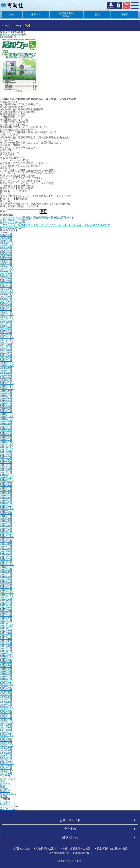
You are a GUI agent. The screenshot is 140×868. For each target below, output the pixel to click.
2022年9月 (6, 322)
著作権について (84, 853)
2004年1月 (6, 768)
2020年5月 (6, 376)
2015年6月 (6, 518)
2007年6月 (6, 728)
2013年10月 (7, 567)
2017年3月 (6, 467)
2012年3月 (6, 615)
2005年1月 (6, 758)
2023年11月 (7, 294)
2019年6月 (6, 399)
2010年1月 (6, 679)
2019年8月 (6, 393)
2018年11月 (7, 416)
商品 (3, 781)
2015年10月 (7, 511)
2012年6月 (6, 608)
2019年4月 (6, 404)
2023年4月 (6, 304)
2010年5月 (6, 671)
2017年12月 (7, 444)
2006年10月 (7, 738)
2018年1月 (6, 442)
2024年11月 (7, 271)
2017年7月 (6, 457)
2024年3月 (6, 286)
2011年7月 (6, 636)
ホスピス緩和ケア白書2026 (16, 220)
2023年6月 (6, 302)
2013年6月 (6, 577)
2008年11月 (7, 707)
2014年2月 (6, 559)
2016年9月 (6, 483)
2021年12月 (7, 337)
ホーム (12, 14)
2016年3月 (6, 498)
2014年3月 (6, 557)
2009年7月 (6, 694)
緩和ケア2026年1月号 (12, 228)
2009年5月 (6, 697)
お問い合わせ (70, 837)
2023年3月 (6, 307)
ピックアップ (8, 779)
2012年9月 (6, 600)
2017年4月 (6, 465)
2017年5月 (6, 462)
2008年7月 (6, 715)
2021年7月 (6, 348)
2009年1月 (6, 705)
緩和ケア (36, 14)
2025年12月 (7, 243)
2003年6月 (6, 773)
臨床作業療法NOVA (67, 15)
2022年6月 (6, 327)
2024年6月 (6, 279)
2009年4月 (6, 700)
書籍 (97, 14)
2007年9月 (6, 725)
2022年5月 (6, 330)
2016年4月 (6, 495)
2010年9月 (6, 661)
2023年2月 (6, 309)
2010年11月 (7, 656)
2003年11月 (7, 771)
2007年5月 (6, 730)
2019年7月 (6, 396)
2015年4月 (6, 524)
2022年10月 (7, 320)
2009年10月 (7, 687)
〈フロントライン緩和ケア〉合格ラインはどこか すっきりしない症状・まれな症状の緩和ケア (55, 225)
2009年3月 (6, 702)
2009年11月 (7, 684)
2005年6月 (6, 751)
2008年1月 (6, 720)
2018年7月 (6, 427)
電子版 (125, 14)
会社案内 (70, 829)
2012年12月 (7, 592)
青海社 (12, 5)
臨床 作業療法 (8, 794)
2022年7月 (6, 325)
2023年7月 (6, 299)
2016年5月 (6, 493)
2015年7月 (6, 516)
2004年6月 (6, 766)
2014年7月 (6, 546)
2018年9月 (6, 422)
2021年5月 (6, 353)
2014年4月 (6, 554)
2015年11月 (7, 508)
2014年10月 (7, 539)
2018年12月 (7, 414)
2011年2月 (6, 648)
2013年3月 (6, 585)
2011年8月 (6, 633)
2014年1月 (6, 562)
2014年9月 (6, 541)
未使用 (4, 789)
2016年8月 (6, 485)
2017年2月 (6, 470)
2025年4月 (6, 261)
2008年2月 (6, 717)
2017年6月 (6, 460)
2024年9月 (6, 274)
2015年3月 (6, 526)
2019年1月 (6, 411)
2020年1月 (6, 381)
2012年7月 (6, 605)
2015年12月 (7, 506)
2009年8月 (6, 692)
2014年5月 (6, 552)
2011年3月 (6, 646)
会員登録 (111, 8)
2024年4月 (6, 284)
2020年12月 (7, 363)
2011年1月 (6, 651)
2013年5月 (6, 580)
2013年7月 (6, 575)
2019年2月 (6, 409)
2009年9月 (6, 689)
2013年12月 (7, 564)
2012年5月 (6, 610)
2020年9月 (6, 368)
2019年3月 (6, 406)
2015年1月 (6, 531)
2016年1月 (6, 503)
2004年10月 (7, 763)
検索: (3, 211)
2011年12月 (7, 623)
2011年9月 (6, 631)
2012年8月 (6, 603)
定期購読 (5, 784)
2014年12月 (7, 534)
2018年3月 (6, 437)
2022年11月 (7, 317)
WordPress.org (8, 809)
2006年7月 (6, 740)
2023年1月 (6, 312)
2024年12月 (7, 269)
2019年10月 (7, 388)
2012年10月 (7, 597)
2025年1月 (6, 266)
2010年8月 (6, 664)
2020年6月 (6, 373)
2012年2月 (6, 618)
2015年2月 (6, 529)
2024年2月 (6, 289)
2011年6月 (6, 638)
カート (126, 8)
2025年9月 (6, 248)
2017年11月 (7, 447)
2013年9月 (6, 569)
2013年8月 (6, 572)
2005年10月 (7, 745)
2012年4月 (6, 613)
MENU (135, 5)
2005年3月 (6, 756)
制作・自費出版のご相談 (77, 849)
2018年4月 (6, 434)
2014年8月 (6, 544)
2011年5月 (6, 641)
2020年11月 (7, 365)
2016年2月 (6, 501)
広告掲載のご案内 (46, 849)
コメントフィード (10, 807)
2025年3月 (6, 263)
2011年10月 (7, 628)
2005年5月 (6, 753)
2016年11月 (7, 478)
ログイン (119, 8)
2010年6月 (6, 669)
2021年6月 (6, 350)
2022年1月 (6, 335)
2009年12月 (7, 682)
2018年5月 (6, 432)
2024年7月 (6, 276)
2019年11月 (7, 386)
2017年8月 (6, 455)
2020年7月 (6, 371)
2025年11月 (7, 246)
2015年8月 (6, 513)
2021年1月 (6, 360)
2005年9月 (6, 748)
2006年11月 (7, 735)
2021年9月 (6, 345)
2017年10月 (7, 450)
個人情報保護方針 (59, 853)
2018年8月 (6, 424)
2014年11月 (7, 536)
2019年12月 (7, 383)
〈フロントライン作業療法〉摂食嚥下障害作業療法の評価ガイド (37, 218)
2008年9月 (6, 712)
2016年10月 (7, 480)
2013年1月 (6, 590)
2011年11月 (7, 626)
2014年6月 (6, 549)
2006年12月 (7, 733)
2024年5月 (6, 281)
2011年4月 (6, 643)
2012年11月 (7, 595)
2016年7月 (6, 488)
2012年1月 (6, 620)
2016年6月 (6, 490)
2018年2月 (6, 439)
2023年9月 (6, 297)
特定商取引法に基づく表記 (112, 849)
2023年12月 (7, 291)
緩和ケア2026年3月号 (12, 223)
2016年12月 (7, 475)
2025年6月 (6, 256)
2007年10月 (7, 722)
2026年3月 (6, 238)
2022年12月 (7, 314)
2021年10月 (7, 342)
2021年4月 (6, 355)
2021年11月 (7, 340)
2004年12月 (7, 761)
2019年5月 (6, 401)
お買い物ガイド (70, 820)
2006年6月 (6, 743)
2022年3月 (6, 332)
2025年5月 (6, 258)
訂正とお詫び (22, 849)
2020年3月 (6, 378)
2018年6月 (6, 429)
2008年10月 (7, 710)
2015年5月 (6, 521)
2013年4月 (6, 582)
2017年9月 (6, 452)
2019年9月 (6, 391)
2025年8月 (6, 251)
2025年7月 (6, 253)
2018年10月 (7, 419)
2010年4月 (6, 674)
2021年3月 (6, 358)
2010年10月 (7, 659)
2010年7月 (6, 666)
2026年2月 (6, 240)
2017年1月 (6, 473)
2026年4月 (6, 235)
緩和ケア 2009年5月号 (13, 35)
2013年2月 (6, 587)
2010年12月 (7, 654)
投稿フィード (8, 804)
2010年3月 (6, 677)
